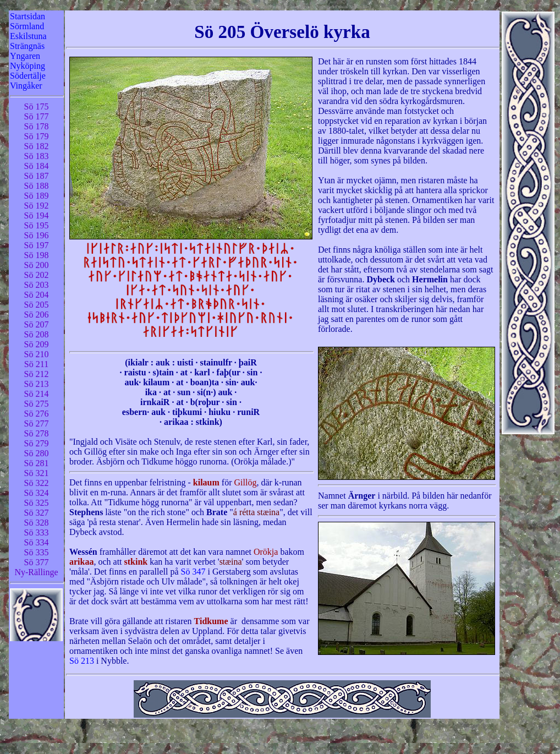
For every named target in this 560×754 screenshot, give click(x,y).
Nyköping (28, 66)
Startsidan (28, 16)
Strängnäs (27, 46)
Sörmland (27, 26)
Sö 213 (82, 661)
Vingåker (26, 86)
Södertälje (28, 76)
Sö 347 (193, 572)
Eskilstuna (28, 36)
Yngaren (25, 56)
